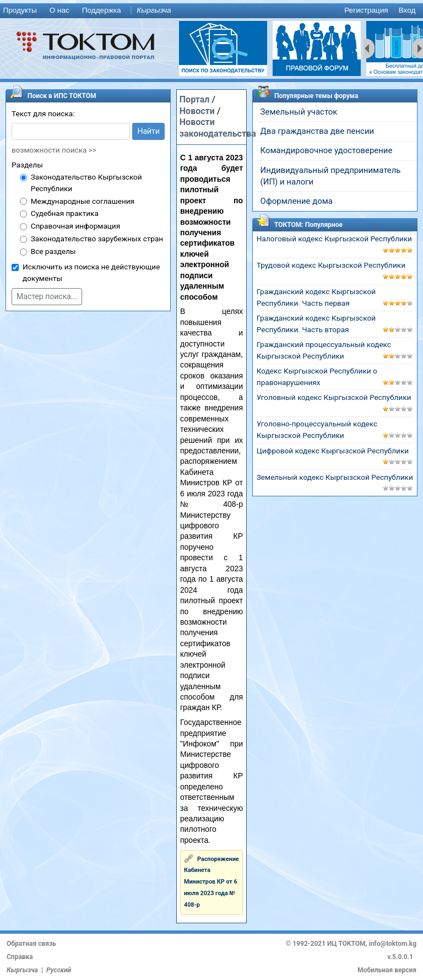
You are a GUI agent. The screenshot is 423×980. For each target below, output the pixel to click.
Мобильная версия (387, 970)
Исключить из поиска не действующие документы (91, 272)
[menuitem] (22, 11)
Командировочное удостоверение (327, 150)
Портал (195, 99)
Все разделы (53, 251)
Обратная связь (31, 944)
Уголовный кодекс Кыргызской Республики (334, 397)
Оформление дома (297, 201)
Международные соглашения (83, 201)
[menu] (211, 11)
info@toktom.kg (392, 944)
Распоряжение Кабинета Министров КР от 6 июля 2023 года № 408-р (211, 882)
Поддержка (102, 10)
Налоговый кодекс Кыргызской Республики (334, 239)
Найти (148, 131)
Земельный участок (299, 112)
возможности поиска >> (54, 150)
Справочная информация (75, 226)
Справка (20, 957)
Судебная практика (65, 213)
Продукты (20, 10)
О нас (59, 10)
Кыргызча (154, 10)
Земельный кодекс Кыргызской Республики (335, 477)
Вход (407, 10)
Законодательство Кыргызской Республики (86, 183)
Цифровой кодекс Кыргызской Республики (333, 451)
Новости (197, 111)
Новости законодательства (218, 128)
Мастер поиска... (47, 296)
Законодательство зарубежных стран (97, 239)
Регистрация (366, 10)
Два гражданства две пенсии (318, 131)
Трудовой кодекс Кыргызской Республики (331, 265)
